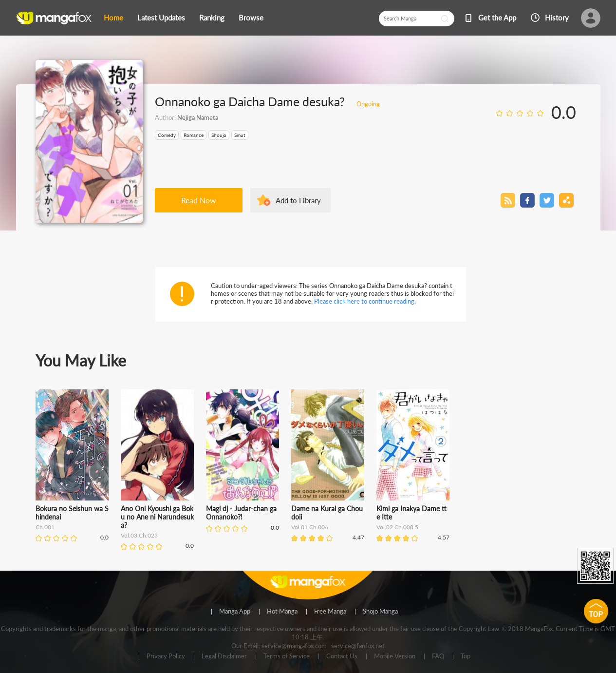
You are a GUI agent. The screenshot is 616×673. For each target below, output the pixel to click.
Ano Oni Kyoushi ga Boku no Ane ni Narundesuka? (157, 517)
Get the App (497, 18)
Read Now (199, 200)
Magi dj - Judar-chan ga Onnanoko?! (241, 513)
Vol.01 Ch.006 (310, 527)
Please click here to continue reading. (365, 301)
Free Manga (330, 612)
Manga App (235, 612)
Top (466, 656)
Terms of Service (287, 656)
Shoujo (219, 135)
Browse (251, 18)
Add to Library (298, 200)
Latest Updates (161, 18)
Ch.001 (45, 527)
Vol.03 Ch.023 (139, 535)
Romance (194, 135)
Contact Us (342, 656)
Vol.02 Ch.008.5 (397, 527)
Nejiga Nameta (198, 117)
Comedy (167, 135)
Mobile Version (395, 656)
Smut (240, 135)
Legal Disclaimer (224, 656)
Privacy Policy (166, 656)
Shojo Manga (380, 612)
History (557, 18)
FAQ (438, 656)
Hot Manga (282, 612)
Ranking (212, 18)
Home (113, 18)
